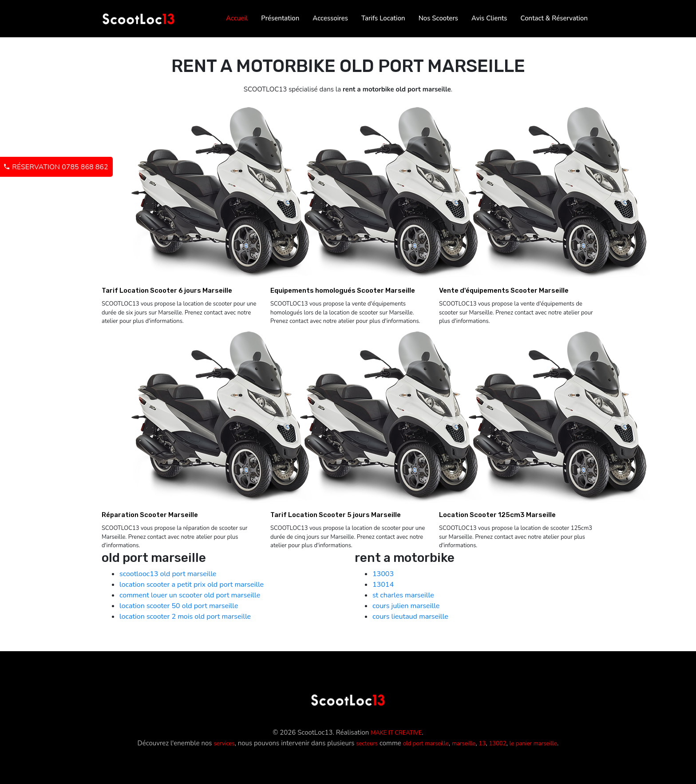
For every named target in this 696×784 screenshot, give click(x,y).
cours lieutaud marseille (410, 617)
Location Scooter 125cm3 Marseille (497, 515)
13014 (383, 585)
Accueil (237, 18)
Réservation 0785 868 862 (56, 167)
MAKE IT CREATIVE (396, 733)
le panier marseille (533, 744)
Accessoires (330, 18)
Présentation (280, 18)
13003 (383, 574)
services (224, 744)
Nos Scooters (438, 18)
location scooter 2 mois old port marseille (185, 617)
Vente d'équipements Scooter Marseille (504, 291)
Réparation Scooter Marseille (150, 515)
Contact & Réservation (554, 18)
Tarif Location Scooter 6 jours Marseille (167, 291)
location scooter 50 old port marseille (179, 606)
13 (482, 744)
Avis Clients (489, 18)
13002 (497, 744)
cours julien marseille (406, 606)
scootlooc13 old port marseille (168, 574)
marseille (464, 744)
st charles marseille (403, 595)
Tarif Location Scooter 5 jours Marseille (336, 515)
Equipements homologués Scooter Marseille (343, 291)
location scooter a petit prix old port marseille (192, 585)
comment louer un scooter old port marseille (190, 595)
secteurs (367, 744)
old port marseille (426, 744)
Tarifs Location (383, 18)
